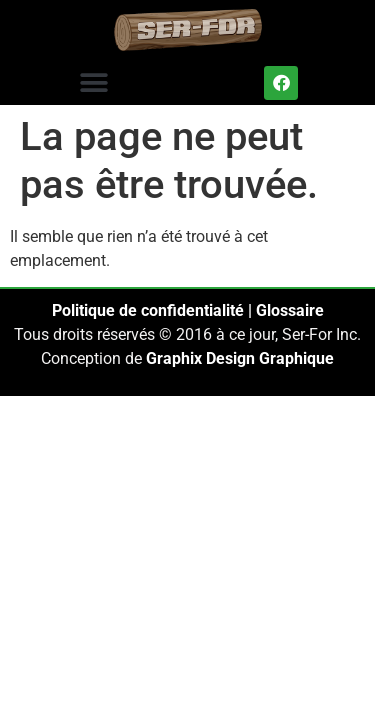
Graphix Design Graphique (240, 358)
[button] (93, 82)
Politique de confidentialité (148, 310)
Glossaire (290, 310)
